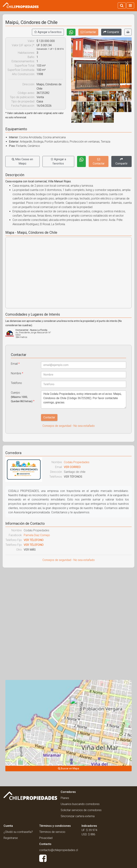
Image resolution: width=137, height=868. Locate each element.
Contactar (88, 32)
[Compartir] (111, 32)
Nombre (17, 373)
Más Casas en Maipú (22, 161)
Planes (65, 798)
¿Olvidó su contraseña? (18, 832)
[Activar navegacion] (130, 6)
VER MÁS (30, 550)
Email (15, 364)
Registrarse (11, 838)
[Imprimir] (128, 32)
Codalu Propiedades (77, 462)
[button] (76, 64)
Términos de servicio (52, 832)
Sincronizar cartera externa (78, 816)
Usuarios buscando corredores (80, 804)
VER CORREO (72, 467)
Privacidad (46, 838)
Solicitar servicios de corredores (81, 810)
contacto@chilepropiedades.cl (59, 850)
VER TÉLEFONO (34, 540)
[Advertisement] (68, 596)
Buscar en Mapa (68, 768)
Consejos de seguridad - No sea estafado (69, 426)
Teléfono (16, 383)
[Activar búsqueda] (122, 6)
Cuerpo (23, 397)
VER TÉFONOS (73, 477)
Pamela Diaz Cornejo (37, 535)
